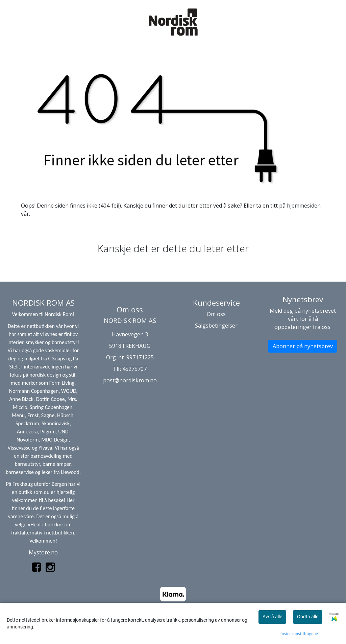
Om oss (216, 314)
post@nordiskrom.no (130, 380)
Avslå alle (272, 617)
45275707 (134, 369)
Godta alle (308, 617)
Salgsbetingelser (216, 326)
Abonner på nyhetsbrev (303, 346)
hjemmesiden (304, 206)
